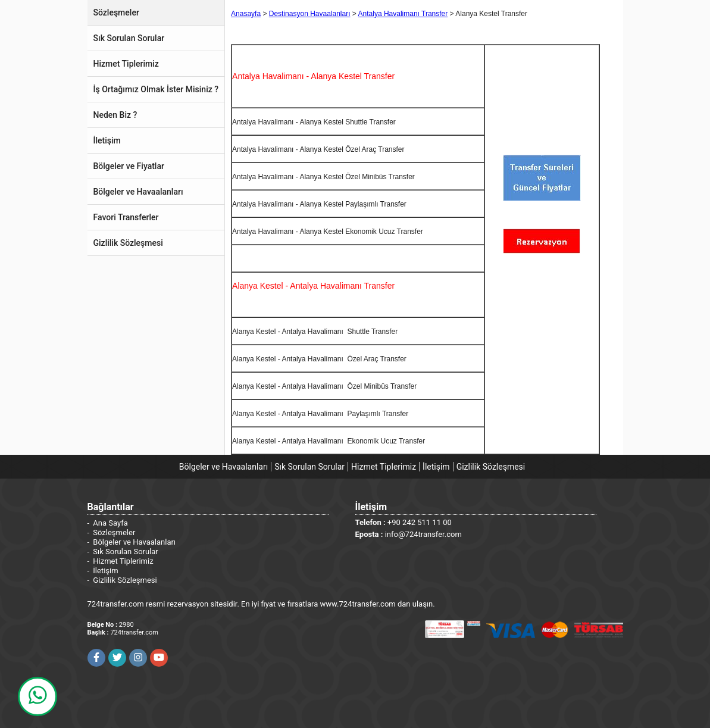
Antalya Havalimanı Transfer (403, 14)
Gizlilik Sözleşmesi (491, 467)
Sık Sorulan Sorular (309, 467)
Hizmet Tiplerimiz (384, 467)
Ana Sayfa (110, 523)
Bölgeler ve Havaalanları (223, 467)
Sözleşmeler (114, 532)
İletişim (436, 467)
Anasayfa (246, 14)
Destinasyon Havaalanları (310, 14)
